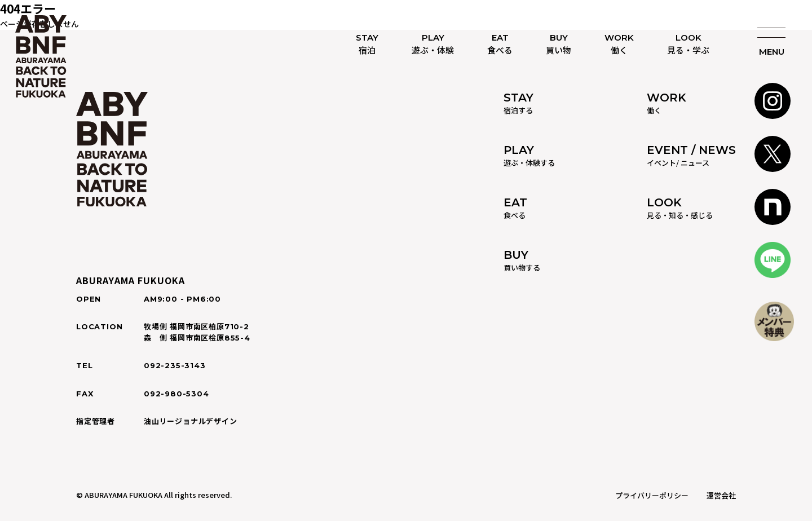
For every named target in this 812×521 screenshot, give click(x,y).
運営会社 (721, 495)
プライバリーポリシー (652, 495)
